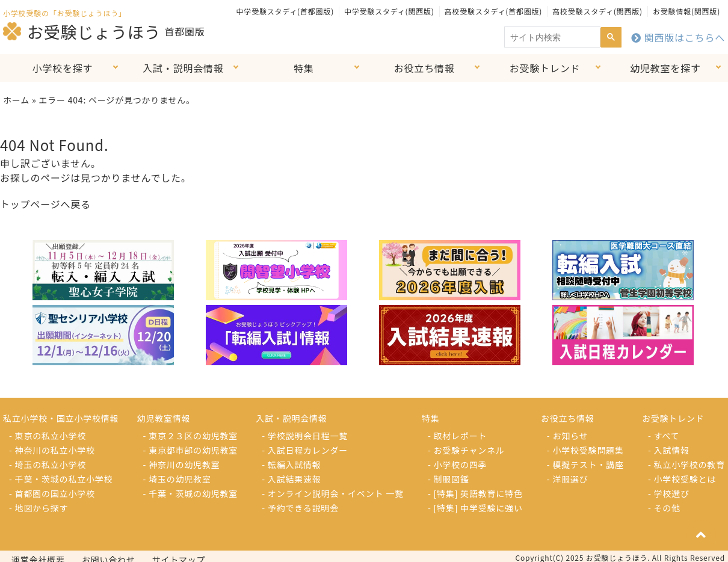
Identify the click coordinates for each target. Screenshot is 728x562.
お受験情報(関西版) (686, 11)
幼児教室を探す (665, 68)
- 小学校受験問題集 (585, 450)
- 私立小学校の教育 (686, 465)
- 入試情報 (669, 450)
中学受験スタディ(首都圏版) (285, 11)
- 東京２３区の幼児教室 (191, 436)
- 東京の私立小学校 (48, 436)
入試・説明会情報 (183, 68)
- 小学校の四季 (457, 465)
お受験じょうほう (82, 31)
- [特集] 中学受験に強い (475, 508)
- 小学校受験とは (682, 479)
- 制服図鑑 (449, 479)
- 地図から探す (39, 508)
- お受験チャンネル (466, 450)
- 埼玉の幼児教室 (177, 479)
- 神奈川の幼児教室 (182, 465)
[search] (551, 37)
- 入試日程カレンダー (305, 450)
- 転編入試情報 (291, 465)
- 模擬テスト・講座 (585, 465)
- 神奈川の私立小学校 (52, 450)
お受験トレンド (545, 68)
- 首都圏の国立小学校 (52, 493)
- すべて (664, 436)
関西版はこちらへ (678, 37)
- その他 (664, 508)
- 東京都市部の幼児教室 (191, 450)
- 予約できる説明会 (300, 508)
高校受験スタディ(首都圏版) (493, 11)
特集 (304, 68)
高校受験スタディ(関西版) (597, 11)
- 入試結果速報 (291, 479)
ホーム (16, 100)
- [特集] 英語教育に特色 (475, 493)
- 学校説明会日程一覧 (305, 436)
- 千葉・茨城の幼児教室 (191, 493)
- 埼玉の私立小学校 (48, 465)
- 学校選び (669, 493)
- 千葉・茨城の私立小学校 (61, 479)
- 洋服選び (568, 479)
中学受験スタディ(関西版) (389, 11)
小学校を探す (63, 68)
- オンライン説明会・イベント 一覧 (333, 493)
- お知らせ (568, 436)
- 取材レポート (457, 436)
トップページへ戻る (45, 204)
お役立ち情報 (424, 68)
